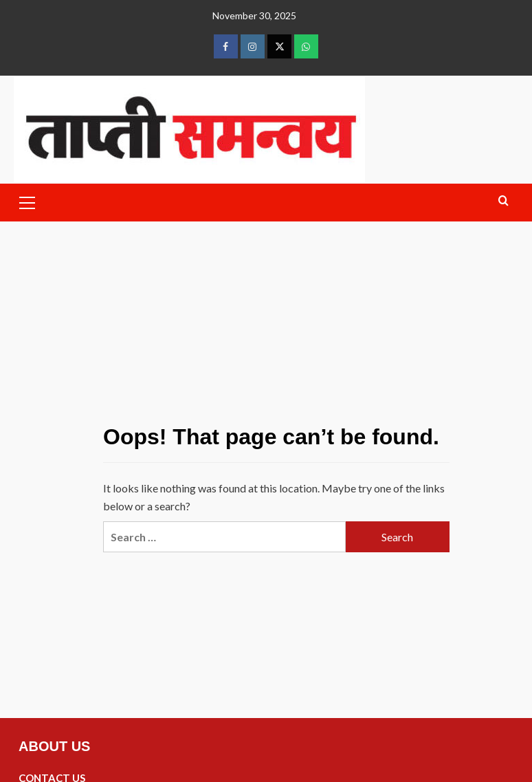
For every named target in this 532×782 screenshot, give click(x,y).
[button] (27, 201)
